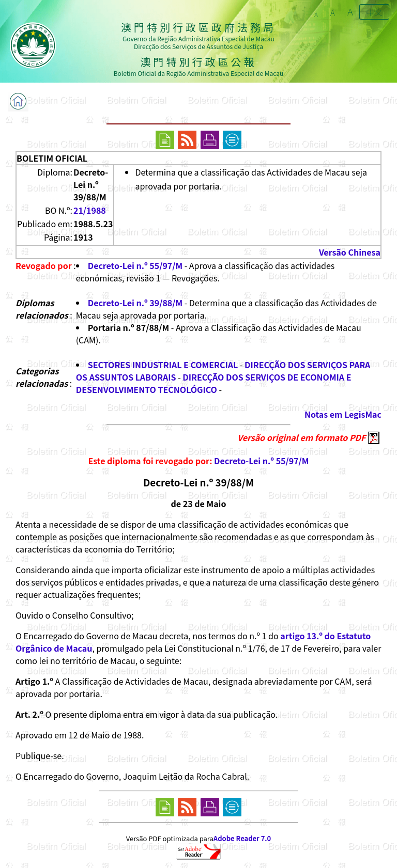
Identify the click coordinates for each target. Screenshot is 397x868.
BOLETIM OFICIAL (52, 158)
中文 (374, 12)
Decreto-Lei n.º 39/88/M (135, 303)
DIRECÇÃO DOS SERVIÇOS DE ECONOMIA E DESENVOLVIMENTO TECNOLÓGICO (214, 383)
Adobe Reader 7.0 (242, 838)
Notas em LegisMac (343, 414)
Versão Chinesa (350, 252)
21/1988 (90, 210)
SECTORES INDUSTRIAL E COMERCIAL (163, 365)
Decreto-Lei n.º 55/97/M (135, 265)
